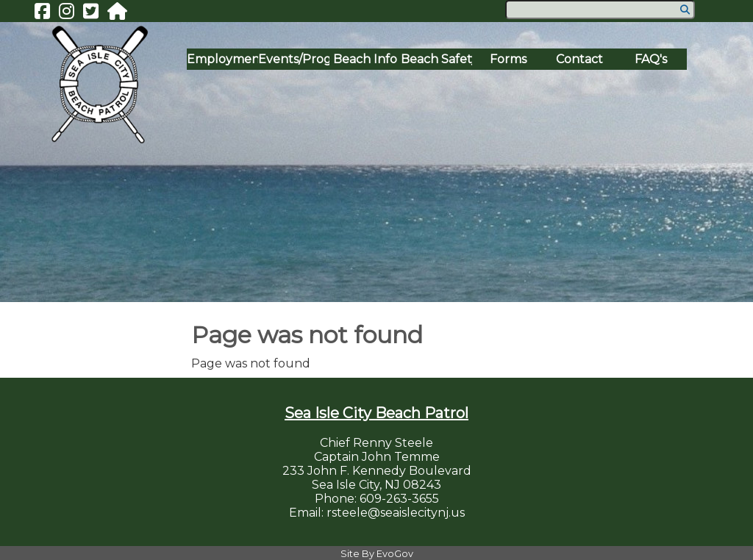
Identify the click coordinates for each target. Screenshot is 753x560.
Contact (579, 59)
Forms (508, 59)
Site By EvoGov (377, 554)
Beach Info (365, 59)
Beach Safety (436, 59)
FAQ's (651, 59)
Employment (222, 59)
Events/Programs (294, 59)
